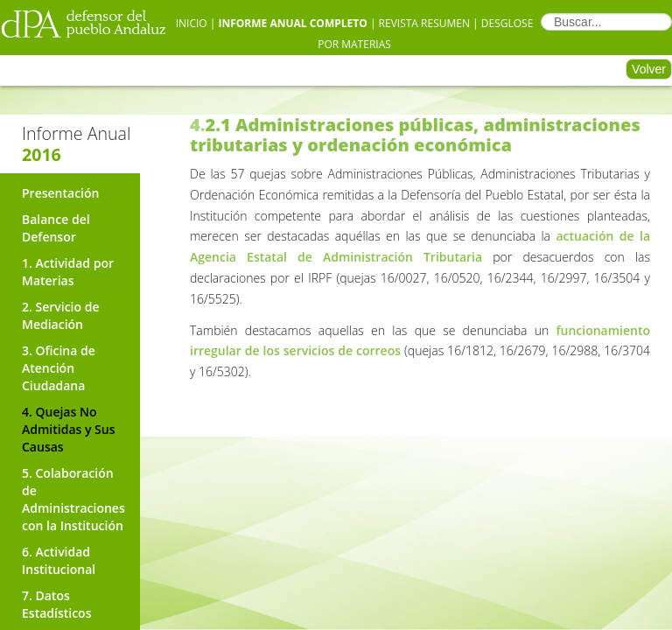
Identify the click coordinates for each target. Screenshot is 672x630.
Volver (649, 69)
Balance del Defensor (56, 228)
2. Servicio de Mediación (60, 315)
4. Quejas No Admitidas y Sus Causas (69, 429)
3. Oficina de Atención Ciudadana (59, 368)
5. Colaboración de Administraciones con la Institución (73, 499)
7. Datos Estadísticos (56, 604)
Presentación (60, 193)
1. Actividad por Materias (68, 272)
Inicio (192, 23)
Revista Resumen (424, 23)
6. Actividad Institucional (59, 560)
